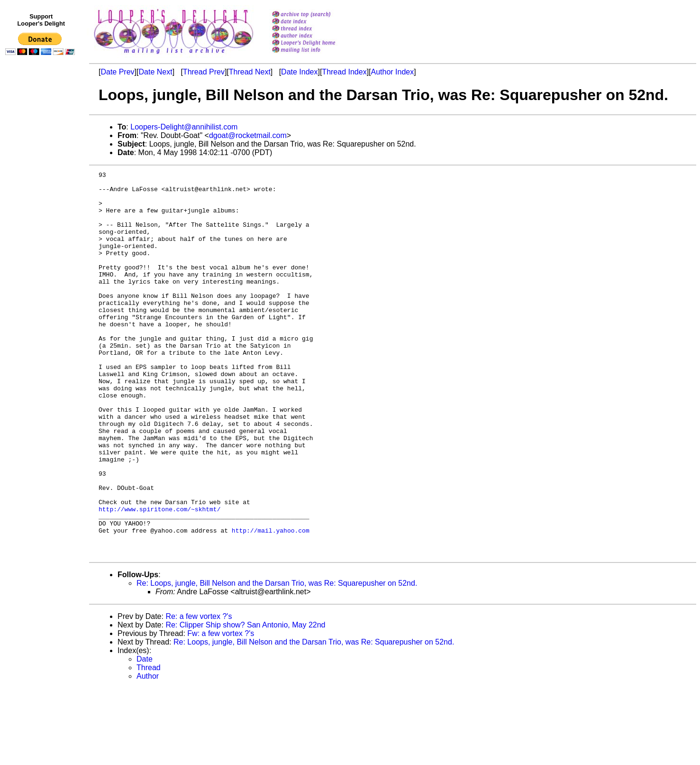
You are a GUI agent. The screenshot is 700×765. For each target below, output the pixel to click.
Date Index (299, 72)
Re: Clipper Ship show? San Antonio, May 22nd (245, 702)
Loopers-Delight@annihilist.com (184, 127)
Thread (149, 744)
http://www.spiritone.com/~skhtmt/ (159, 577)
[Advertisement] (42, 255)
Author (148, 753)
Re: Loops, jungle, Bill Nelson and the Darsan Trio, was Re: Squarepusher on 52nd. (277, 660)
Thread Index (344, 72)
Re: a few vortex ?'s (199, 693)
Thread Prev (204, 72)
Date (145, 736)
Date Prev (117, 72)
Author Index (393, 72)
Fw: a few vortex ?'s (221, 710)
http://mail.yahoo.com (271, 603)
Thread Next (250, 72)
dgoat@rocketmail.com (248, 135)
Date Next (155, 72)
